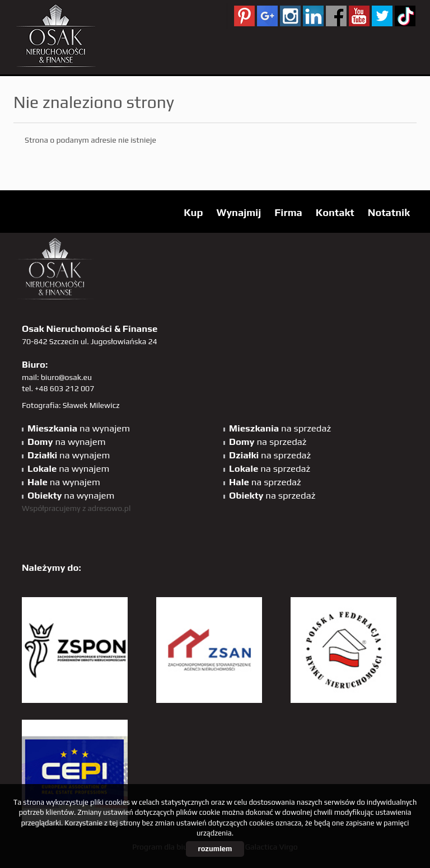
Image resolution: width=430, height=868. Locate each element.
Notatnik (389, 212)
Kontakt (335, 212)
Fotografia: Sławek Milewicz (71, 405)
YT (359, 16)
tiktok (405, 16)
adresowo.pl (109, 508)
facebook (336, 16)
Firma (288, 212)
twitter (382, 16)
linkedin (313, 16)
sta (290, 16)
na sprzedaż (280, 428)
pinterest (244, 16)
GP (267, 16)
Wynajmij (239, 212)
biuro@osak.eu (66, 377)
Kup (193, 212)
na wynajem (79, 428)
